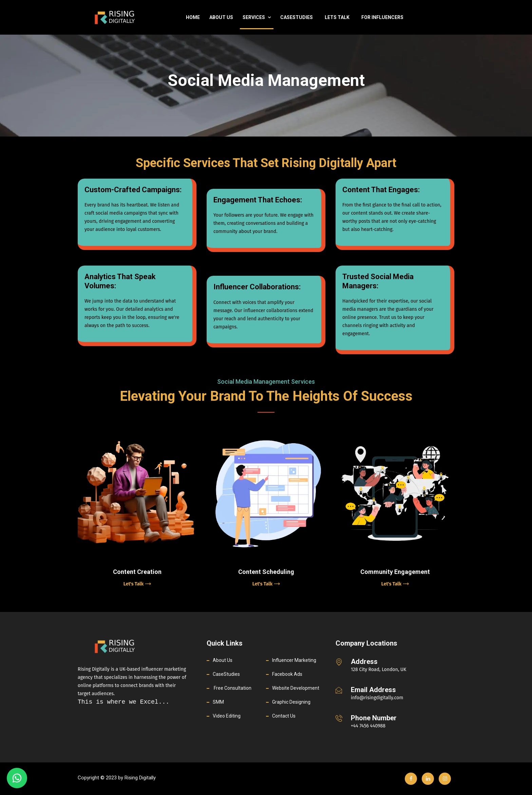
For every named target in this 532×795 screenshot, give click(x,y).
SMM (218, 702)
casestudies (297, 17)
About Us (221, 17)
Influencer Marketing (294, 660)
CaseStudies (226, 674)
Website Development (296, 688)
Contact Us (284, 716)
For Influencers (382, 17)
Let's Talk (137, 584)
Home (193, 17)
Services (257, 17)
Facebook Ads (287, 674)
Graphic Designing (291, 702)
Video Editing (227, 716)
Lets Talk (337, 17)
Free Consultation (232, 688)
